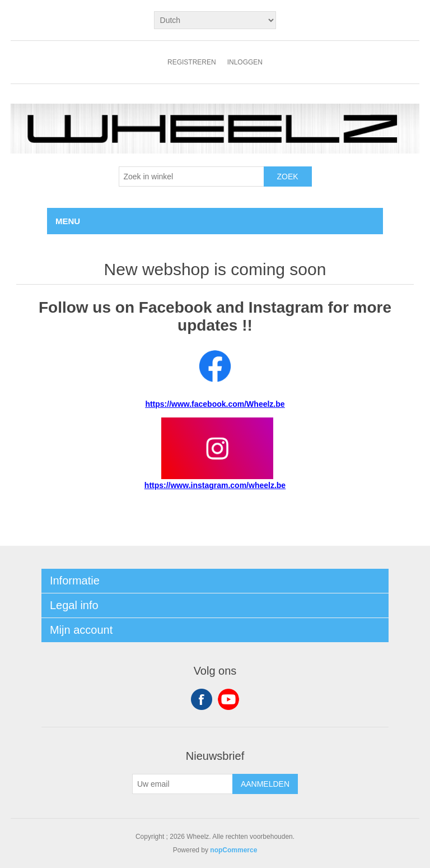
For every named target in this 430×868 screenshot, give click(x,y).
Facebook (202, 699)
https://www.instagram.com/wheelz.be (215, 485)
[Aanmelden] (183, 784)
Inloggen (245, 62)
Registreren (192, 62)
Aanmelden (265, 784)
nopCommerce (233, 850)
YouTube (228, 699)
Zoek (287, 177)
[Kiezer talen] (215, 20)
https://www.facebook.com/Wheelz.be (215, 404)
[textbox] (191, 177)
